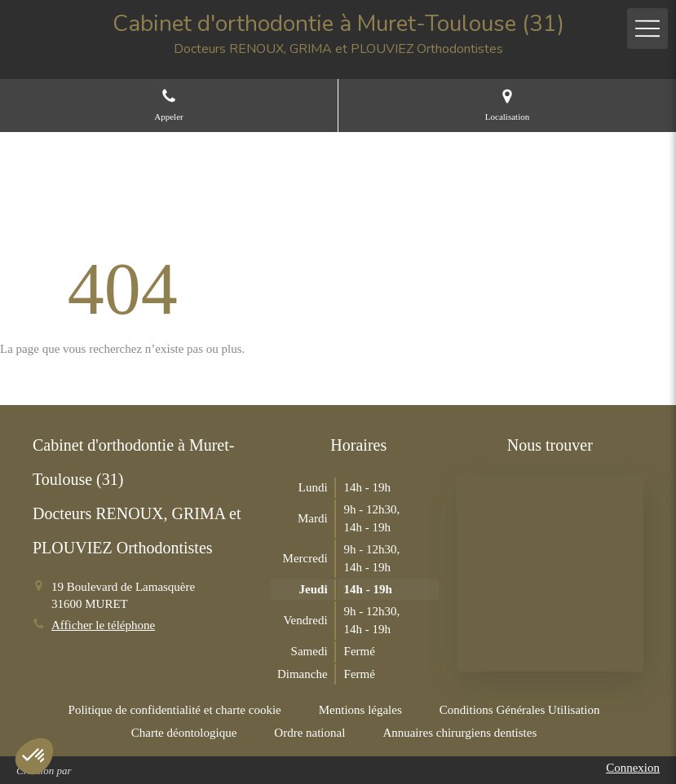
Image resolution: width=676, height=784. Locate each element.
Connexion (633, 768)
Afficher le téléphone (103, 625)
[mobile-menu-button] (647, 29)
